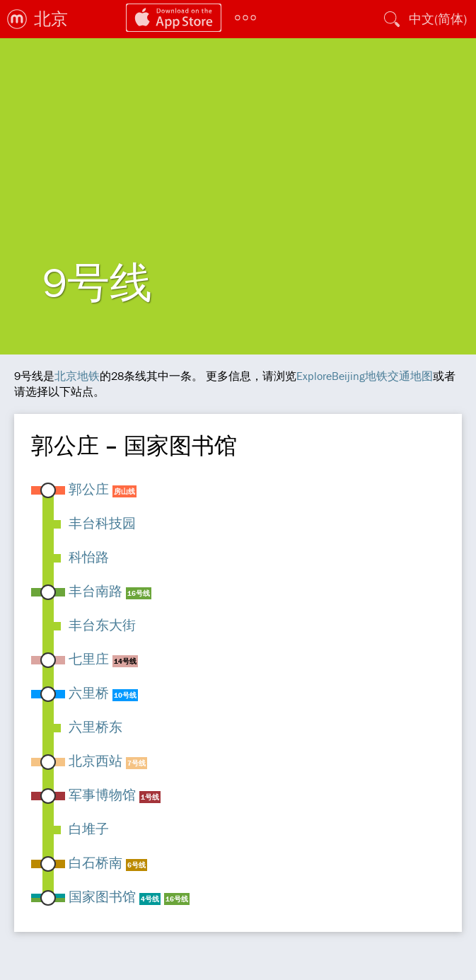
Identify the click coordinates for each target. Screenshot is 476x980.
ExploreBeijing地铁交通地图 (365, 376)
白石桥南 (95, 863)
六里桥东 (95, 727)
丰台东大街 (102, 625)
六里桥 (89, 693)
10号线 (125, 695)
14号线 (125, 661)
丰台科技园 (102, 523)
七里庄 (89, 659)
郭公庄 (89, 489)
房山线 (124, 491)
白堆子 (89, 829)
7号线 (137, 763)
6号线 (137, 865)
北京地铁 (77, 376)
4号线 (150, 899)
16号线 (139, 593)
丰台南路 (95, 591)
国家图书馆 (102, 897)
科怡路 (89, 557)
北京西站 (95, 761)
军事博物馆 (102, 795)
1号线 (150, 797)
